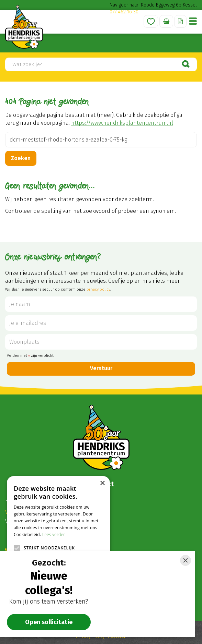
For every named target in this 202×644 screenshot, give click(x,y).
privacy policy (98, 289)
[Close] (186, 560)
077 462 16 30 (124, 12)
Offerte (180, 21)
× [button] (102, 483)
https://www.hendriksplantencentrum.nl (122, 123)
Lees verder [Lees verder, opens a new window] (54, 534)
